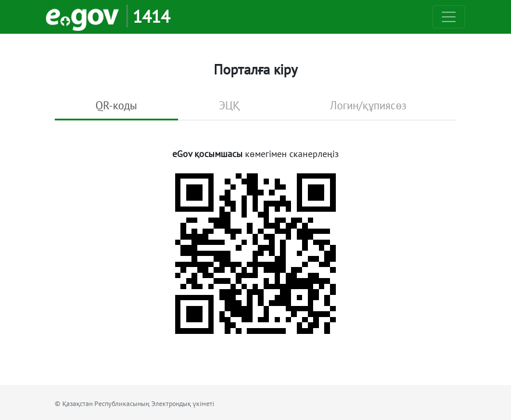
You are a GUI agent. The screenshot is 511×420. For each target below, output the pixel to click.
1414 (151, 16)
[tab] (116, 106)
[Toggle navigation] (449, 17)
